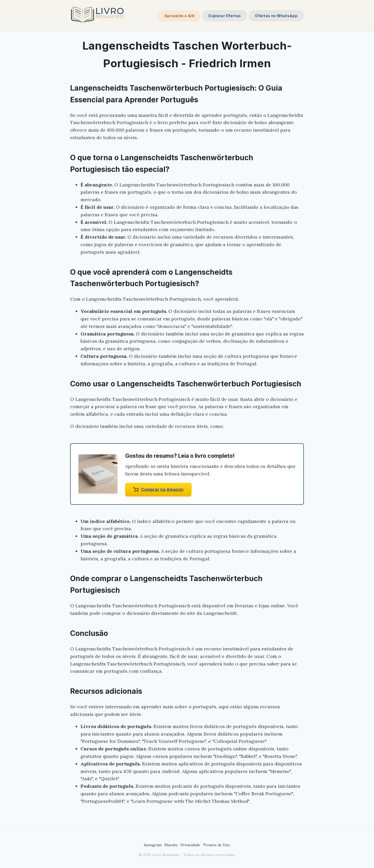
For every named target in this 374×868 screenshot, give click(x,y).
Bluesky (171, 845)
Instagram (153, 845)
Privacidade (190, 845)
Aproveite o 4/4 (179, 16)
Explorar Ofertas (225, 16)
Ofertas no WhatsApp (276, 16)
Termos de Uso (217, 845)
